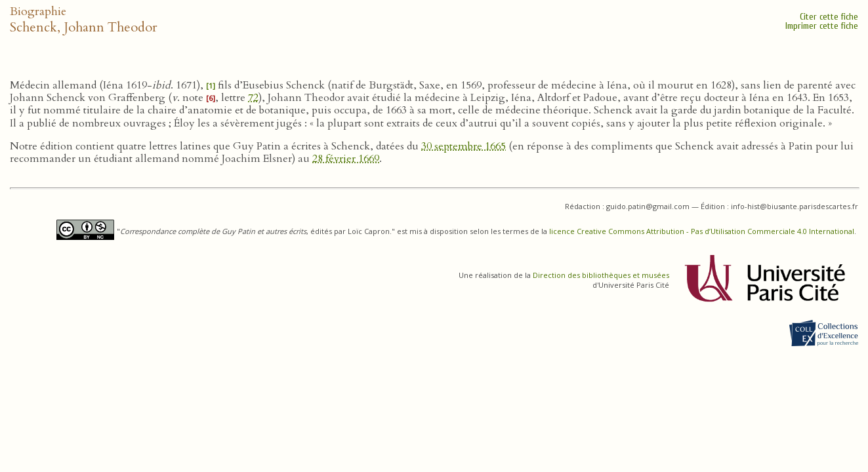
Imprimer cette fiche (822, 26)
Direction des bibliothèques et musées (601, 275)
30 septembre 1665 (464, 146)
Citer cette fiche (829, 17)
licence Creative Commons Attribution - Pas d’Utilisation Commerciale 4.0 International (702, 231)
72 (253, 98)
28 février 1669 (346, 159)
